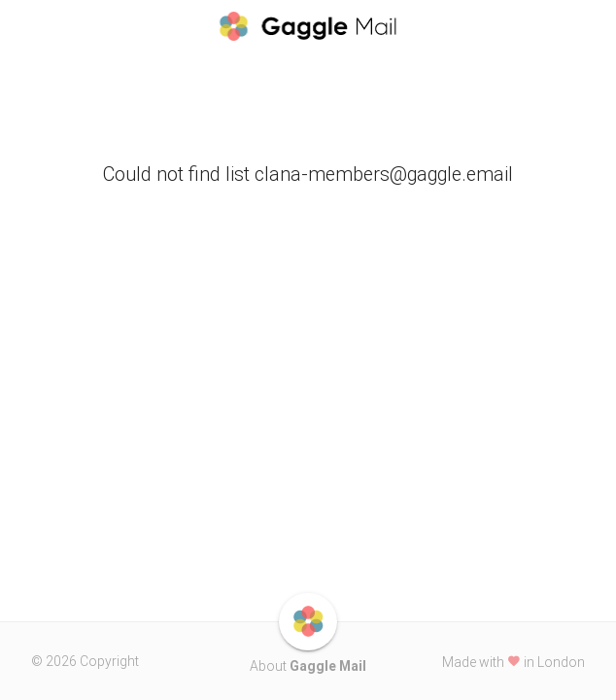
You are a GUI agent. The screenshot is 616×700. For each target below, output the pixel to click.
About (308, 666)
